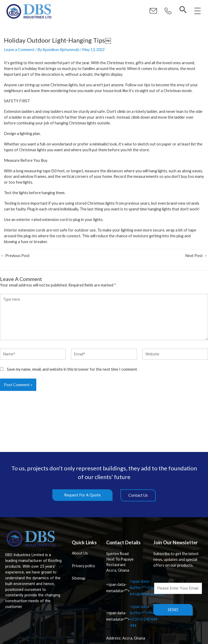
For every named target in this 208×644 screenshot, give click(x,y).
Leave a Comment (19, 50)
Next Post (196, 256)
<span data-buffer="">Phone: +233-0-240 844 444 (133, 616)
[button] (168, 11)
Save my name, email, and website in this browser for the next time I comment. (72, 369)
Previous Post (15, 256)
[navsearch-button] (183, 10)
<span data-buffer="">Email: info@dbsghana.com (135, 588)
